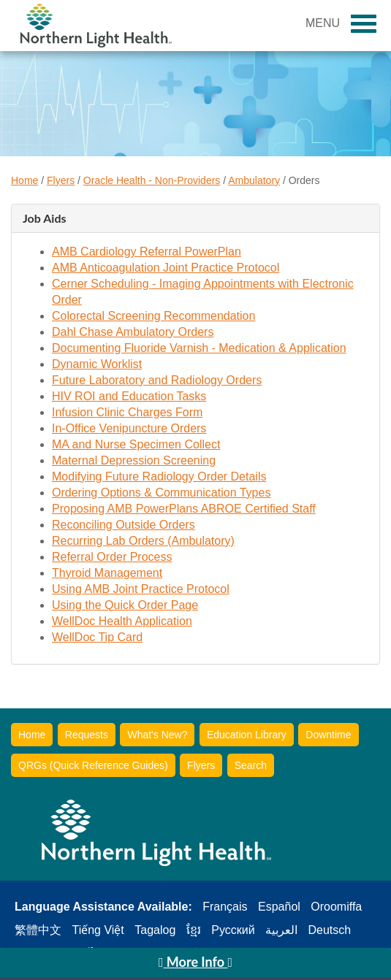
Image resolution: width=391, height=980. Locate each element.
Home (24, 180)
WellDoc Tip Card (97, 637)
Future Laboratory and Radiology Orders (157, 380)
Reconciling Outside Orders (124, 525)
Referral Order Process (112, 557)
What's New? (157, 735)
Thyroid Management (107, 573)
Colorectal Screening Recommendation (153, 316)
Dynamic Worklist (97, 364)
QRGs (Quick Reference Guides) (93, 765)
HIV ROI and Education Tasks (129, 396)
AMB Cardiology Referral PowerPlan (147, 252)
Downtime (328, 735)
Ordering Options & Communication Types (161, 493)
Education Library (247, 735)
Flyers (61, 180)
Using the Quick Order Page (125, 605)
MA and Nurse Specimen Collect (136, 444)
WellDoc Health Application (122, 621)
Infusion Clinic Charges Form (127, 412)
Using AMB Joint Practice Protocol (141, 589)
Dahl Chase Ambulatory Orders (133, 332)
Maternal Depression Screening (134, 460)
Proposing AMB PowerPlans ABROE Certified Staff (184, 509)
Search (251, 765)
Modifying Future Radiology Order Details (159, 476)
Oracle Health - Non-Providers (152, 180)
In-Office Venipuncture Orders (129, 428)
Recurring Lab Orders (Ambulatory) (143, 541)
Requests (87, 735)
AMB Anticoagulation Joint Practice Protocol (166, 268)
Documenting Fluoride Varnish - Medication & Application (199, 348)
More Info (195, 962)
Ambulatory (254, 180)
